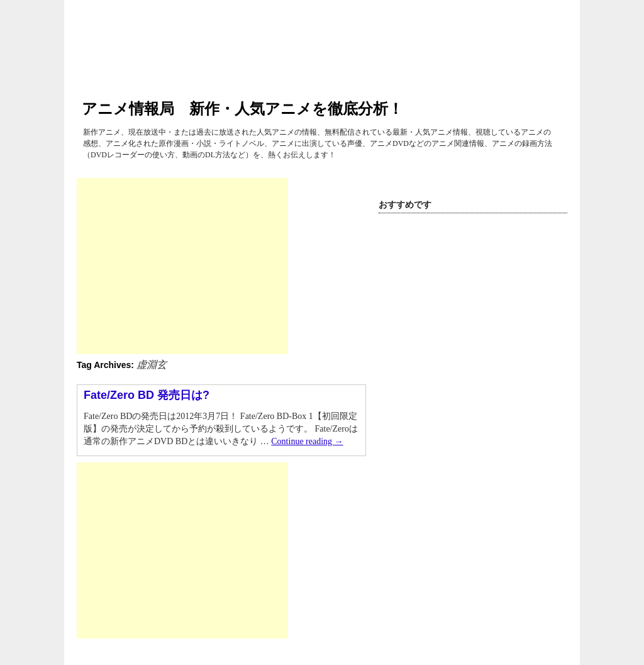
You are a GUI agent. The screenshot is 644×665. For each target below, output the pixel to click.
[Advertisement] (182, 266)
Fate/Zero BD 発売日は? (147, 395)
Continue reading (307, 441)
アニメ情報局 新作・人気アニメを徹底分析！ (242, 109)
